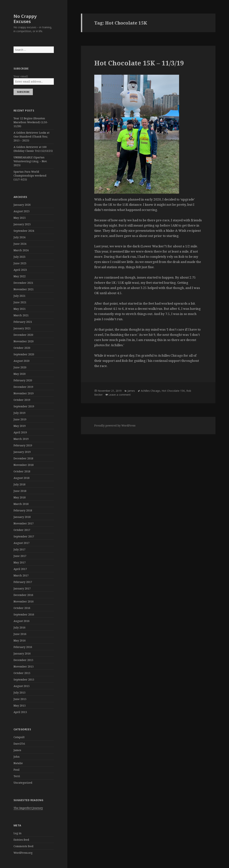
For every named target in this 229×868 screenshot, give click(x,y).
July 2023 (19, 257)
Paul (17, 770)
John (17, 757)
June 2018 (20, 491)
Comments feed (23, 846)
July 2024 (19, 237)
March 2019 (21, 439)
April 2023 (20, 270)
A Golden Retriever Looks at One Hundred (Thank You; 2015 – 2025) (31, 136)
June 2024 (20, 244)
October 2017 (22, 530)
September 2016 (24, 614)
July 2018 (19, 484)
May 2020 (20, 374)
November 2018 (24, 465)
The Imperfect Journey (28, 808)
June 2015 (20, 699)
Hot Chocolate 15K (173, 391)
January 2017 (22, 588)
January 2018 (22, 517)
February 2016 (23, 647)
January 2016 (22, 653)
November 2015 (24, 666)
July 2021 (19, 296)
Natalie (18, 763)
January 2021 (22, 328)
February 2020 (23, 380)
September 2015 (24, 679)
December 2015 (23, 660)
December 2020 (23, 335)
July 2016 (19, 627)
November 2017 (24, 523)
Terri (17, 776)
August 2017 (22, 543)
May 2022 (20, 276)
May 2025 (20, 218)
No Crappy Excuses (25, 19)
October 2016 (22, 608)
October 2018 (22, 471)
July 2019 (19, 413)
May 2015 (20, 705)
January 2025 (22, 224)
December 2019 (23, 387)
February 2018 (23, 510)
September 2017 (24, 536)
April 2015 (20, 712)
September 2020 (24, 354)
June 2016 (20, 634)
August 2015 (22, 686)
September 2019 (24, 406)
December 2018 (23, 458)
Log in (18, 833)
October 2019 (22, 400)
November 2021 (24, 289)
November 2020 (24, 341)
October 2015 (22, 673)
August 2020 (22, 361)
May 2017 (20, 562)
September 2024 (24, 231)
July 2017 (19, 549)
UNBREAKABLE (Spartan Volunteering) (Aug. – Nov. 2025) (30, 161)
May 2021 (20, 309)
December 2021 (23, 283)
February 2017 (23, 582)
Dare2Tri (19, 744)
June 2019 (20, 419)
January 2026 (22, 205)
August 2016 (22, 621)
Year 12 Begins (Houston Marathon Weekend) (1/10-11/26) (31, 122)
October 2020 (22, 348)
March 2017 (21, 575)
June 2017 (20, 556)
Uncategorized (23, 783)
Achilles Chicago (151, 391)
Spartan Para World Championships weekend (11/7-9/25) (30, 176)
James (17, 750)
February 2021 (23, 322)
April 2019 (20, 432)
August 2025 (22, 211)
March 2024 (21, 250)
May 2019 (20, 426)
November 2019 (24, 393)
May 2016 (20, 640)
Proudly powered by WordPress (115, 425)
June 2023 (20, 263)
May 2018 (20, 497)
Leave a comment (120, 395)
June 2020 (20, 367)
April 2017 (20, 569)
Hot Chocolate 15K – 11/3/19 (139, 63)
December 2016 (23, 595)
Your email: (21, 76)
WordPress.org (23, 853)
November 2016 (24, 601)
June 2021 (20, 302)
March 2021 (21, 315)
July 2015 (19, 692)
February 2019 (23, 445)
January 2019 (22, 452)
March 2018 (21, 504)
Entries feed (21, 840)
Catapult (19, 737)
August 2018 (22, 478)
